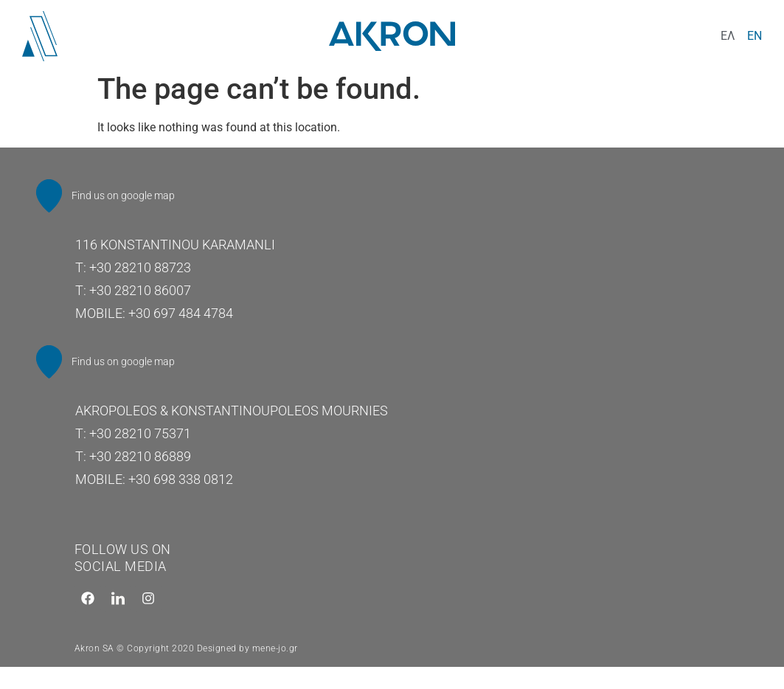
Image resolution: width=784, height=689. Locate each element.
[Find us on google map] (51, 198)
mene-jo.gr (275, 656)
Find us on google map (127, 197)
